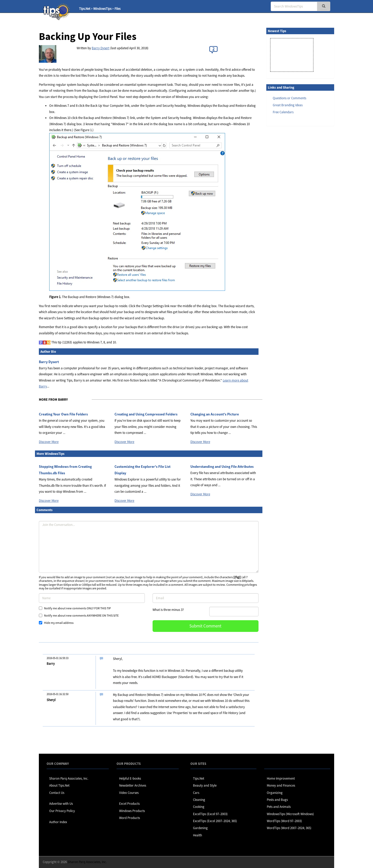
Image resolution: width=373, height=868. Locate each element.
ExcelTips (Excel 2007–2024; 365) (215, 821)
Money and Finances (281, 785)
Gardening (200, 828)
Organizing (275, 793)
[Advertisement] (292, 210)
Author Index (58, 822)
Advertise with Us (61, 804)
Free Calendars (283, 112)
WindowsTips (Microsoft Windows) (290, 814)
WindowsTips (102, 9)
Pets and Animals (279, 807)
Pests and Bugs (277, 800)
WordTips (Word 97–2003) (284, 821)
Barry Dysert (101, 48)
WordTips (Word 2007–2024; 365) (289, 828)
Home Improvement (281, 778)
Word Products (130, 818)
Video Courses (129, 793)
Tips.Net (85, 9)
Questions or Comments (289, 98)
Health (198, 835)
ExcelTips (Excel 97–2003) (210, 814)
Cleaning (199, 800)
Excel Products (129, 804)
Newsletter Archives (133, 785)
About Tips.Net (59, 785)
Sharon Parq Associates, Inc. (69, 778)
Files (117, 9)
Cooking (199, 807)
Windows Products (132, 811)
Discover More (49, 442)
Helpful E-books (130, 778)
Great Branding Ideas (288, 105)
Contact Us (57, 793)
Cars (196, 793)
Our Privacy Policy (62, 811)
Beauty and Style (205, 785)
